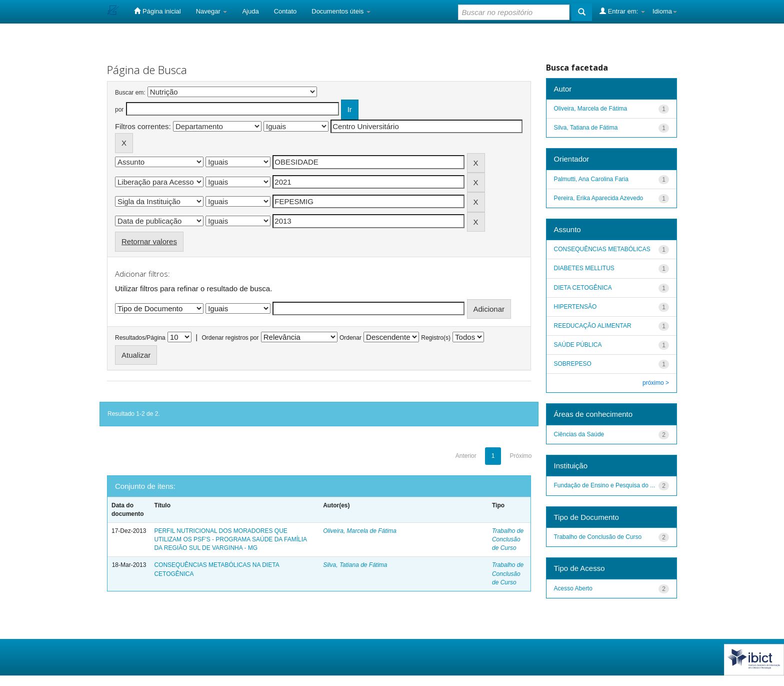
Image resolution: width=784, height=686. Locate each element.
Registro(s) (436, 338)
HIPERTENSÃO (575, 307)
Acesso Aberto (573, 588)
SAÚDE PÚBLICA (578, 345)
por (119, 110)
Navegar (212, 11)
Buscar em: (130, 93)
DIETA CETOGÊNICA (583, 288)
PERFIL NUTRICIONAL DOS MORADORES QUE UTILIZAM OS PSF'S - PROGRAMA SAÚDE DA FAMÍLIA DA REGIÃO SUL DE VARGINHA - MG (230, 539)
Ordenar (350, 338)
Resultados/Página (140, 338)
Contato (285, 11)
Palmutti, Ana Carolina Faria (591, 179)
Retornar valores (149, 241)
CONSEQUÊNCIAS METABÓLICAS (602, 249)
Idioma (665, 11)
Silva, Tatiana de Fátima (355, 565)
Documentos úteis (341, 11)
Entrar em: (622, 11)
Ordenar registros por (230, 338)
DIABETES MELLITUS (584, 268)
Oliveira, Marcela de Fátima (360, 531)
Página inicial (157, 11)
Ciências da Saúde (579, 434)
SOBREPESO (573, 364)
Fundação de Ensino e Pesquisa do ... (605, 485)
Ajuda (250, 11)
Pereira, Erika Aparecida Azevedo (599, 198)
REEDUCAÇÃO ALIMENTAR (593, 326)
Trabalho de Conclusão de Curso (508, 539)
